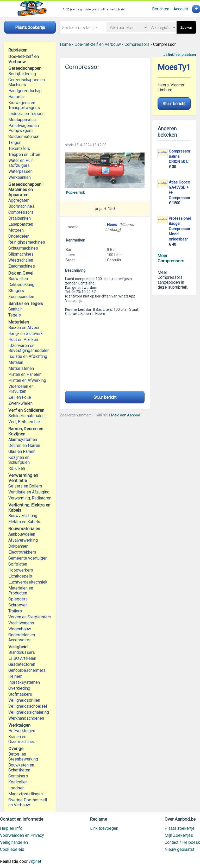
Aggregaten (19, 200)
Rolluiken (17, 468)
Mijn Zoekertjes (179, 835)
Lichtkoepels (20, 576)
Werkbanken (20, 177)
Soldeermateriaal (24, 137)
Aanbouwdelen (22, 534)
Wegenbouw (20, 629)
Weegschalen (21, 260)
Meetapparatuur (23, 120)
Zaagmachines (22, 266)
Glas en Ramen (22, 451)
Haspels (16, 97)
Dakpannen (18, 546)
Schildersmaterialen (26, 416)
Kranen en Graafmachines (22, 739)
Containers (18, 776)
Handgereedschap (25, 91)
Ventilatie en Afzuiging (29, 492)
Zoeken (186, 27)
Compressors (21, 212)
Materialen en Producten (21, 591)
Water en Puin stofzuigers (21, 163)
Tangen (15, 142)
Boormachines (21, 206)
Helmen (15, 676)
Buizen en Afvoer (24, 328)
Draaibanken (20, 218)
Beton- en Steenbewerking (23, 757)
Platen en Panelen (25, 374)
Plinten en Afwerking (27, 380)
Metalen (16, 362)
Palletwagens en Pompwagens (24, 128)
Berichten (161, 9)
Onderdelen (19, 236)
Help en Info (11, 828)
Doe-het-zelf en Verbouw (98, 44)
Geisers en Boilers (25, 486)
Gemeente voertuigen (28, 558)
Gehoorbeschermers (27, 670)
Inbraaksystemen (24, 682)
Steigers (16, 291)
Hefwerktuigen (22, 731)
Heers (112, 225)
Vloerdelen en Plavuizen (21, 389)
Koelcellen (18, 782)
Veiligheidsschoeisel (28, 706)
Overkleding (19, 688)
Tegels (15, 315)
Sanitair (15, 309)
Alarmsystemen (23, 439)
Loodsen (16, 788)
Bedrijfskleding (22, 74)
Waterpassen (20, 171)
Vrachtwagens (21, 623)
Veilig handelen (14, 842)
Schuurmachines (23, 248)
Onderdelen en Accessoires (22, 637)
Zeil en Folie (20, 397)
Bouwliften (18, 279)
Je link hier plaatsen (180, 55)
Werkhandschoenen (26, 718)
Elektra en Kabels (24, 522)
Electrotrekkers (22, 552)
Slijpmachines (21, 254)
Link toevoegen (104, 828)
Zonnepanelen (21, 297)
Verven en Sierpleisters (30, 617)
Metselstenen (21, 368)
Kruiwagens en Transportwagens (24, 105)
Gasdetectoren (22, 664)
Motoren (16, 230)
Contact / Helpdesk (182, 842)
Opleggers (18, 599)
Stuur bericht (105, 397)
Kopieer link (76, 192)
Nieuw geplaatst (179, 849)
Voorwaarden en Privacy (22, 835)
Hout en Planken (23, 340)
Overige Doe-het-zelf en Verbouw (28, 802)
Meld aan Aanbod (126, 415)
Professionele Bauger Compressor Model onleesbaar (181, 229)
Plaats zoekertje (180, 828)
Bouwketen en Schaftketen (21, 768)
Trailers (15, 611)
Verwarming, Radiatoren (30, 498)
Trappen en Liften (24, 154)
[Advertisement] (105, 105)
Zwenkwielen (20, 403)
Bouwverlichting (23, 516)
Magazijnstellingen (26, 794)
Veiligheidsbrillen (24, 700)
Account (181, 9)
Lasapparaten (21, 224)
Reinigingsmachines (27, 242)
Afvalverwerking (23, 540)
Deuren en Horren (24, 445)
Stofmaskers (20, 694)
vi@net (35, 861)
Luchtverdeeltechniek (28, 582)
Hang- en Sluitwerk (26, 334)
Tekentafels (19, 148)
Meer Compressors (171, 258)
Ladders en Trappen (26, 114)
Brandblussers (22, 652)
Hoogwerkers (21, 570)
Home (65, 44)
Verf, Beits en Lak (24, 422)
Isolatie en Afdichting (28, 356)
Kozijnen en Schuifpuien (19, 460)
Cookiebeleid (12, 849)
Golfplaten (18, 564)
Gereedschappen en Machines (27, 82)
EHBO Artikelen (22, 658)
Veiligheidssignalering (29, 712)
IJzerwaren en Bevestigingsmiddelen (29, 348)
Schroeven (18, 605)
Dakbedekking (21, 285)
